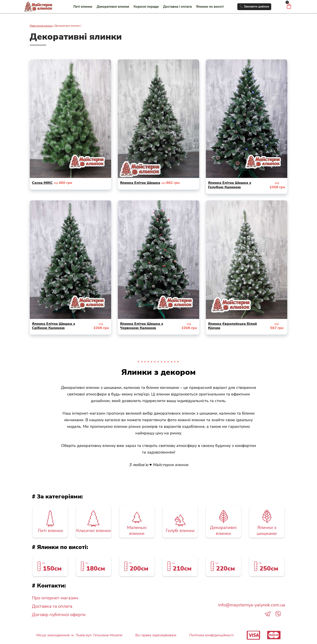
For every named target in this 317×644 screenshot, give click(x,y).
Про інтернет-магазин (55, 598)
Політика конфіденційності (211, 635)
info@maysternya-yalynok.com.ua (252, 605)
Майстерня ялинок (41, 26)
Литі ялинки (83, 7)
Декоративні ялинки (113, 7)
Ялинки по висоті (210, 7)
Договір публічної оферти (59, 615)
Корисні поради (146, 7)
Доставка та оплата (52, 606)
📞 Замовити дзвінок (254, 7)
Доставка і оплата (177, 7)
